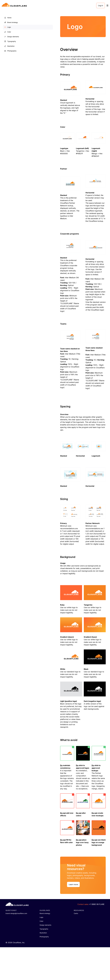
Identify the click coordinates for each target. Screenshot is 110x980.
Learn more (38, 917)
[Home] (15, 5)
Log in (101, 5)
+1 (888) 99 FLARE (97, 937)
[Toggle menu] (107, 6)
